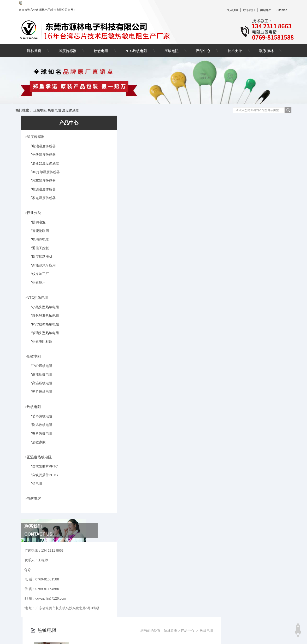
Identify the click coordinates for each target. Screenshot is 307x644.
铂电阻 (35, 489)
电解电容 (35, 501)
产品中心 (203, 51)
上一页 (156, 560)
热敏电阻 (101, 51)
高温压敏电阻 (40, 387)
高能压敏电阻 (40, 379)
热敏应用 (36, 286)
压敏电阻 (171, 51)
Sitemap (282, 10)
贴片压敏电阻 (40, 396)
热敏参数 (36, 447)
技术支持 (235, 51)
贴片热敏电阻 (40, 438)
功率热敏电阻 (40, 421)
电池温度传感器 (41, 149)
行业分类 (35, 213)
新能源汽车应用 (41, 269)
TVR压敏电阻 (40, 370)
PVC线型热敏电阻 (43, 328)
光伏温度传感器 (41, 158)
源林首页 (34, 51)
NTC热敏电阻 (136, 51)
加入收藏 (232, 10)
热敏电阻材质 (40, 345)
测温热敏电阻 (40, 429)
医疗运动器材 (40, 260)
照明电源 (36, 226)
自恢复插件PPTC (42, 480)
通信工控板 (38, 252)
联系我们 (249, 10)
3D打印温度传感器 (43, 175)
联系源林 (266, 51)
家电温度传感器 (41, 201)
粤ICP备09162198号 (189, 636)
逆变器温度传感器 (43, 166)
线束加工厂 (38, 278)
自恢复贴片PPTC (42, 471)
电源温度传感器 (41, 192)
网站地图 (266, 10)
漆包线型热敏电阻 (43, 319)
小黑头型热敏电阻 (43, 311)
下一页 (223, 560)
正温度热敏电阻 (41, 459)
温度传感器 (68, 51)
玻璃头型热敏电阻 (43, 337)
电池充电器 (38, 243)
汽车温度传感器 (41, 184)
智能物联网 (38, 234)
